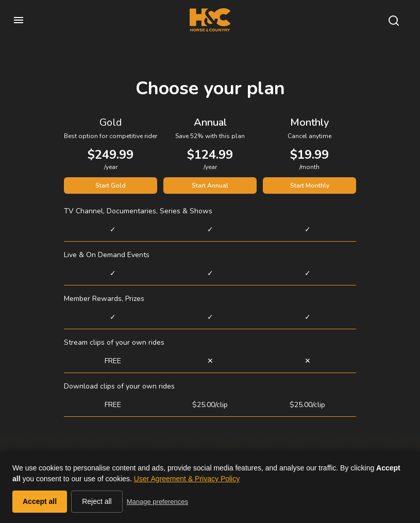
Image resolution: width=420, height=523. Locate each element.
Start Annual (210, 185)
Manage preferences (157, 502)
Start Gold (111, 185)
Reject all (97, 501)
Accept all (40, 501)
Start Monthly (310, 185)
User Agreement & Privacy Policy (187, 479)
